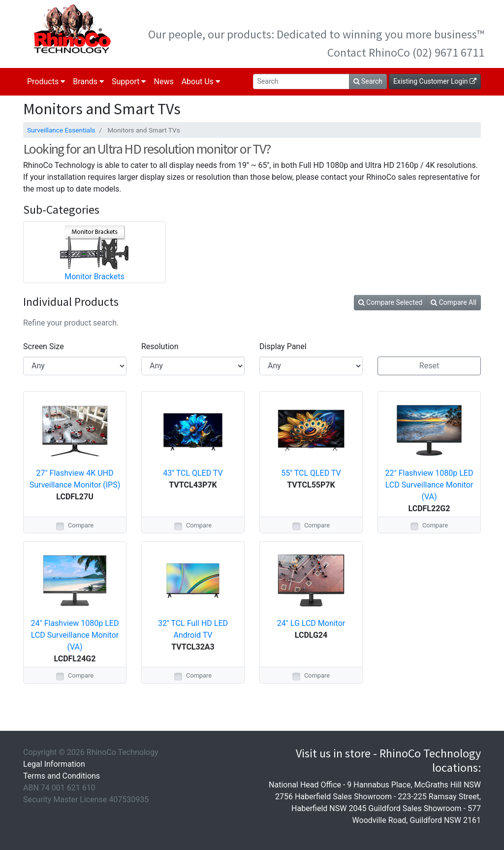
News (163, 82)
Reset (429, 366)
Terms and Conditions (62, 776)
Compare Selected (391, 302)
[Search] (301, 82)
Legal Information (54, 764)
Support (129, 82)
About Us (201, 82)
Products (46, 82)
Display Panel (283, 346)
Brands (88, 82)
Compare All (454, 302)
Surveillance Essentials (61, 130)
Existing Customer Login (435, 81)
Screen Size (44, 346)
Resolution (160, 346)
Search (368, 81)
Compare (81, 525)
